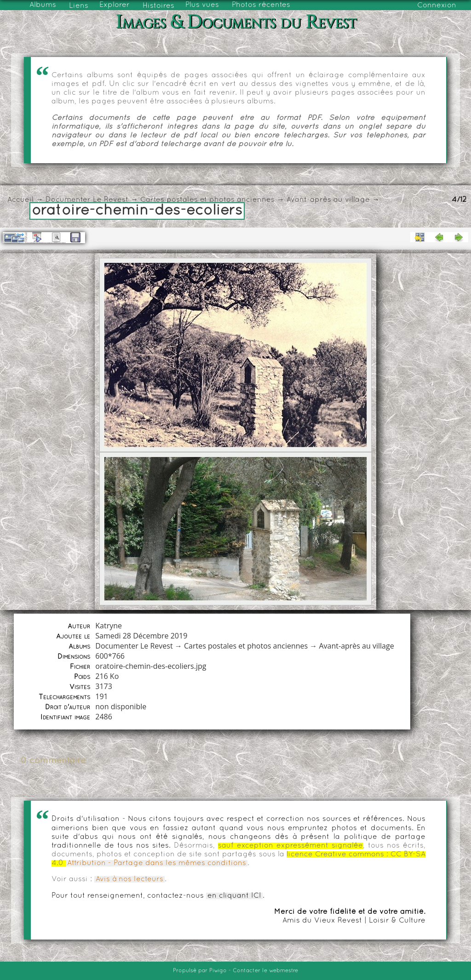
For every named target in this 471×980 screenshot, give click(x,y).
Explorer (115, 5)
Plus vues (202, 5)
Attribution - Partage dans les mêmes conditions (157, 863)
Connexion (437, 6)
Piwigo (218, 971)
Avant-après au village (328, 200)
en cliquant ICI (234, 896)
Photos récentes (261, 5)
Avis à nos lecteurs (129, 879)
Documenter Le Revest (87, 200)
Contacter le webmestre (265, 971)
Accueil (20, 200)
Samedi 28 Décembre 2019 (141, 636)
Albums (43, 5)
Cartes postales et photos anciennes (207, 200)
